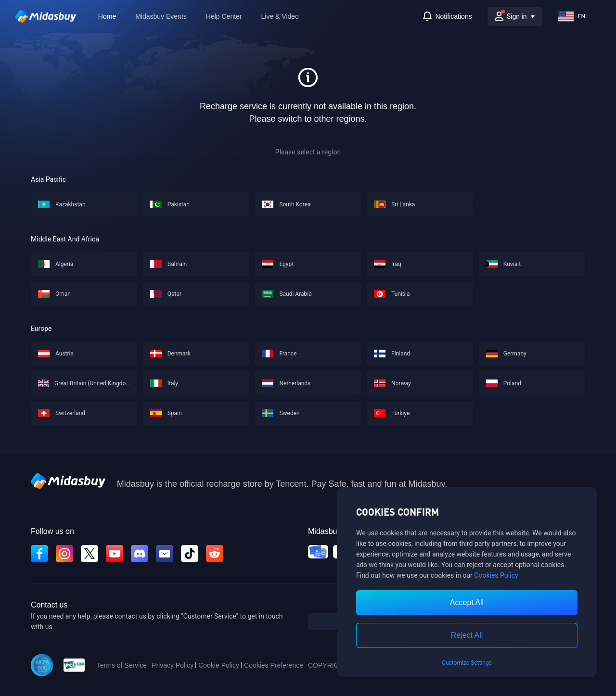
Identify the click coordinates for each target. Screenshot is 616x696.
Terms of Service (122, 665)
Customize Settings (467, 663)
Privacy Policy (173, 665)
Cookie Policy (219, 665)
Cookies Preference (274, 665)
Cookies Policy (496, 575)
